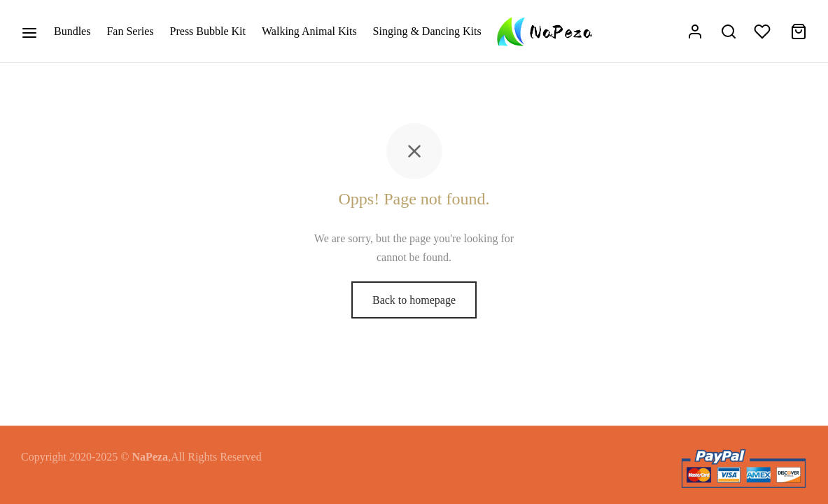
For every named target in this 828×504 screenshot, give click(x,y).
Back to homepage (414, 300)
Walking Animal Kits (309, 31)
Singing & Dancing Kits (427, 31)
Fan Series (130, 31)
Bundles (72, 31)
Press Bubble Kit (208, 31)
